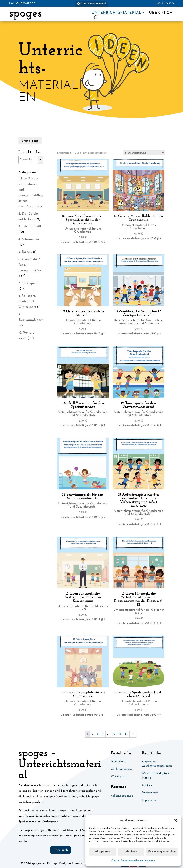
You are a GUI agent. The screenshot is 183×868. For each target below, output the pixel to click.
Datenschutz (150, 793)
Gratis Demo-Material (93, 4)
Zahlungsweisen (121, 769)
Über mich (161, 13)
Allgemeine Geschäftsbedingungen (157, 764)
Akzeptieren (103, 852)
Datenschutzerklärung (132, 861)
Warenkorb (118, 777)
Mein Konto (165, 4)
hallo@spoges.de (22, 4)
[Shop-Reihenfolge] (144, 153)
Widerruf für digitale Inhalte (155, 776)
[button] (176, 820)
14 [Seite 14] (126, 734)
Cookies (115, 861)
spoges (25, 14)
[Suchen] (40, 160)
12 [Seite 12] (114, 734)
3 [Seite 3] (98, 734)
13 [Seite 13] (120, 734)
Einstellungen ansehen (162, 852)
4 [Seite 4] (103, 734)
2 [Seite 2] (93, 734)
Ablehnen (131, 852)
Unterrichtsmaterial (117, 13)
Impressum (150, 861)
